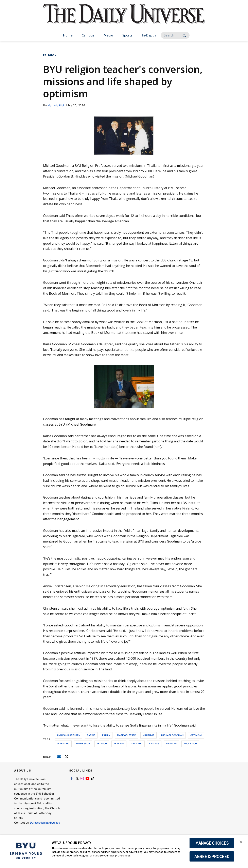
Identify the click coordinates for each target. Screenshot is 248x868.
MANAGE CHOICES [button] (212, 843)
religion (102, 743)
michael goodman (172, 735)
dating (91, 735)
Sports (127, 35)
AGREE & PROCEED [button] (212, 856)
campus (154, 743)
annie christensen (68, 735)
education (190, 743)
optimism (196, 735)
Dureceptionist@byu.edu (30, 827)
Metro (108, 35)
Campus (88, 35)
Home (68, 35)
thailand (137, 743)
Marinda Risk (57, 105)
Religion (50, 55)
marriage (148, 735)
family (106, 735)
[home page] (124, 18)
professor (83, 743)
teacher (119, 743)
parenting (63, 743)
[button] (241, 842)
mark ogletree (126, 735)
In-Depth (149, 35)
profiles (171, 743)
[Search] (175, 35)
